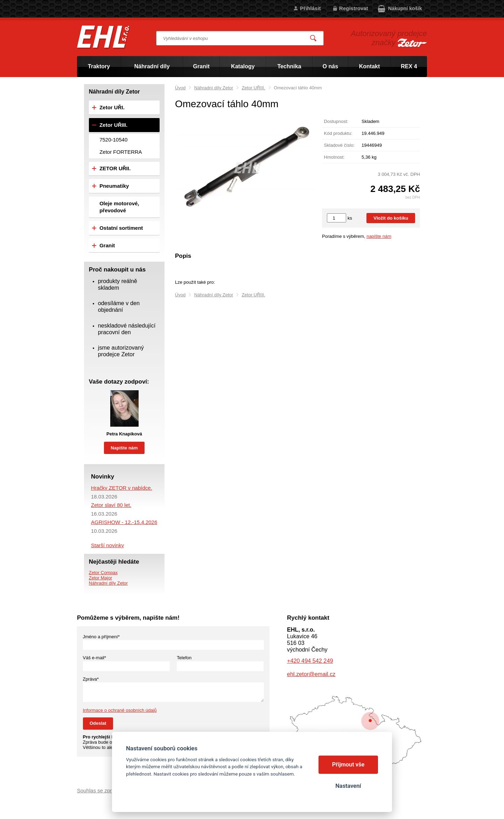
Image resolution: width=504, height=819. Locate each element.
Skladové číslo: (339, 145)
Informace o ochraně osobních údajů (120, 710)
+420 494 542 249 (310, 661)
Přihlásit (310, 8)
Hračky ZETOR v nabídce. (122, 488)
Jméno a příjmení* (101, 637)
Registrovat (354, 8)
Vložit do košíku (391, 218)
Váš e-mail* (94, 658)
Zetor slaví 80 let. (111, 505)
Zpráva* (91, 679)
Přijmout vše (348, 765)
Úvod (180, 88)
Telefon (184, 658)
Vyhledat (314, 38)
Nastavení (348, 786)
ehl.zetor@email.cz (311, 674)
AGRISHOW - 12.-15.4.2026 (124, 522)
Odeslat (98, 723)
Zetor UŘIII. (254, 88)
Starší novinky (107, 545)
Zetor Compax (103, 573)
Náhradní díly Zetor (214, 88)
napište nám (379, 236)
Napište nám (124, 448)
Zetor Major (100, 578)
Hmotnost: (334, 157)
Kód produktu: (338, 133)
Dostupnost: (336, 121)
